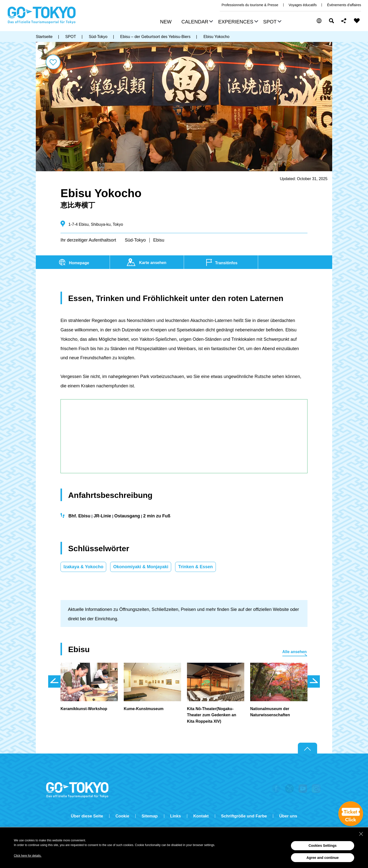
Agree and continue (323, 858)
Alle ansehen (295, 652)
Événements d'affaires (344, 5)
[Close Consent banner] (361, 834)
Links (176, 816)
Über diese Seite (87, 816)
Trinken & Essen (195, 567)
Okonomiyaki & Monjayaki (141, 567)
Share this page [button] (344, 21)
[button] (197, 22)
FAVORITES (357, 21)
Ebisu (159, 240)
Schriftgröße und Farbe (244, 816)
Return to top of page (307, 748)
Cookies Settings (323, 846)
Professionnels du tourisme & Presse (250, 5)
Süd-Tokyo (135, 240)
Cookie (122, 816)
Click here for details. (28, 856)
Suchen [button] (331, 21)
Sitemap (150, 816)
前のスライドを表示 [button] (54, 681)
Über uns (288, 816)
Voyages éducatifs (303, 5)
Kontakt (201, 816)
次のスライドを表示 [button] (314, 681)
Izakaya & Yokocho (83, 567)
